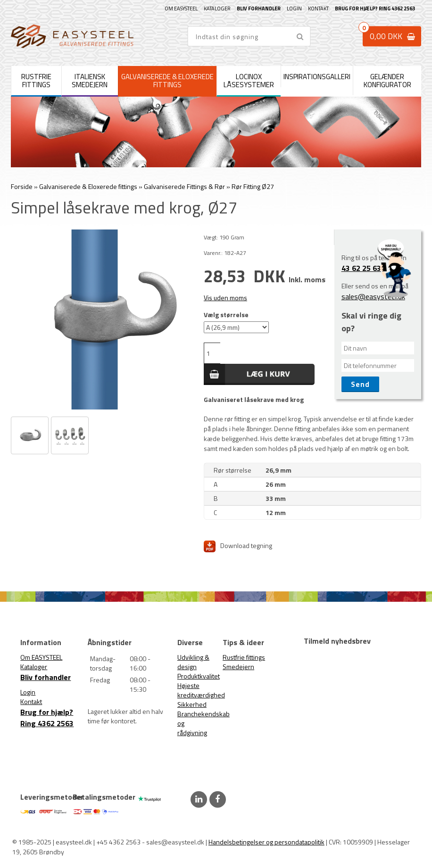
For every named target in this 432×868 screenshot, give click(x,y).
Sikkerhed (192, 704)
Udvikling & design (193, 662)
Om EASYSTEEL (181, 8)
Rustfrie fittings (244, 657)
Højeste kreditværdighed (201, 690)
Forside (22, 186)
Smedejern (238, 667)
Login (294, 8)
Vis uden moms (225, 298)
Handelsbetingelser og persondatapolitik (266, 842)
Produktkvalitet (199, 676)
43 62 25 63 (361, 268)
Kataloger (217, 8)
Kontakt (318, 8)
